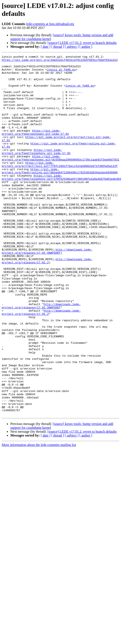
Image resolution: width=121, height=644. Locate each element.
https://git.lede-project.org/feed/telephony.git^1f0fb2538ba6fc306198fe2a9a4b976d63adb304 (61, 198)
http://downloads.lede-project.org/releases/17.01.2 (47, 298)
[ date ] (46, 47)
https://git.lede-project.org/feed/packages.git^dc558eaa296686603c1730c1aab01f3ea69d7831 (60, 175)
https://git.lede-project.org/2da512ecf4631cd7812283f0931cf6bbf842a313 (60, 61)
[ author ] (86, 47)
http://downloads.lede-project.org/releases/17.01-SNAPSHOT (47, 287)
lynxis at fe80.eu (61, 73)
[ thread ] (58, 47)
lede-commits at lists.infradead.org (50, 24)
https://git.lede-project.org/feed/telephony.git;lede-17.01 (36, 167)
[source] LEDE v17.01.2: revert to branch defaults (82, 43)
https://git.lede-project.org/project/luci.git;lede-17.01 (72, 154)
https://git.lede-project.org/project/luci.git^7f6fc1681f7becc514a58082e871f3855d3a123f (60, 183)
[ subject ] (72, 47)
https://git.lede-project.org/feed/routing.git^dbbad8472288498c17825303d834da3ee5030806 (60, 190)
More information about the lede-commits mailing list (39, 513)
